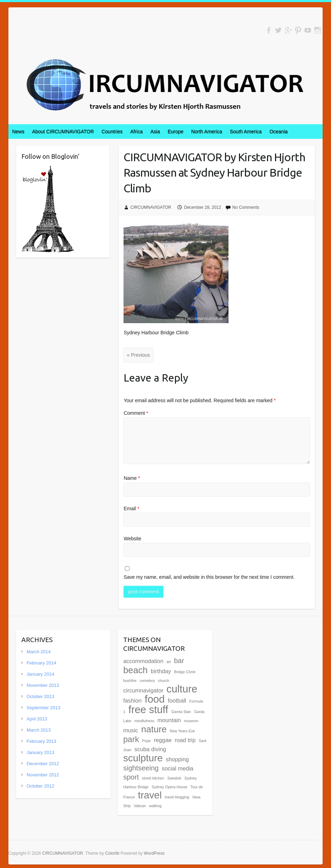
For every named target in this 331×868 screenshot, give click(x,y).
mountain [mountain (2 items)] (169, 720)
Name (132, 478)
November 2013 (43, 685)
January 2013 (40, 752)
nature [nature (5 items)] (154, 729)
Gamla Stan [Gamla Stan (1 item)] (181, 712)
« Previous (138, 355)
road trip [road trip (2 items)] (185, 740)
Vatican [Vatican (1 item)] (140, 806)
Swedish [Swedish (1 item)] (174, 778)
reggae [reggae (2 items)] (163, 740)
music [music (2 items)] (131, 730)
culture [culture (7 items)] (182, 689)
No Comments (246, 207)
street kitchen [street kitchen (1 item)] (153, 778)
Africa (136, 131)
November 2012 (43, 775)
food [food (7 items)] (155, 699)
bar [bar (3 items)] (179, 661)
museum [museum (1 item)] (191, 721)
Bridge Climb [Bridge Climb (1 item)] (185, 672)
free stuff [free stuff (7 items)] (148, 709)
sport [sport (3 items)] (131, 777)
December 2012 (43, 764)
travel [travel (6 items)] (150, 795)
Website (132, 539)
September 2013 (43, 708)
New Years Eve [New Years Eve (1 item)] (182, 731)
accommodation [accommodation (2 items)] (143, 661)
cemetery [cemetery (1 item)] (147, 681)
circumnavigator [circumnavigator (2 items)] (143, 690)
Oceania (279, 131)
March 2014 (39, 652)
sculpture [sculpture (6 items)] (143, 758)
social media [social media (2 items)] (177, 768)
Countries (112, 131)
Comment (136, 413)
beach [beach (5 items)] (135, 670)
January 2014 (40, 674)
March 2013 (39, 730)
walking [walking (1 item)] (155, 806)
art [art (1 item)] (169, 662)
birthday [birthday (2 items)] (161, 671)
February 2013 (41, 741)
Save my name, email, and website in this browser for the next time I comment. (209, 577)
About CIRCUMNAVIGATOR (63, 131)
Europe (175, 131)
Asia (155, 131)
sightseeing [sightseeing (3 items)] (141, 768)
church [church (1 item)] (164, 681)
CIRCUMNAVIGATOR (151, 207)
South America (246, 131)
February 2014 (41, 663)
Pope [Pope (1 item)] (146, 741)
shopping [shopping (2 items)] (177, 759)
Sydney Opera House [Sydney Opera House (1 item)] (169, 787)
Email (131, 508)
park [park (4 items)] (131, 739)
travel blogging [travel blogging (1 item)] (177, 797)
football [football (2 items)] (177, 700)
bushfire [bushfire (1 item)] (130, 681)
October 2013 (40, 696)
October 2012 (40, 786)
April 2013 (37, 719)
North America (207, 131)
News (18, 131)
